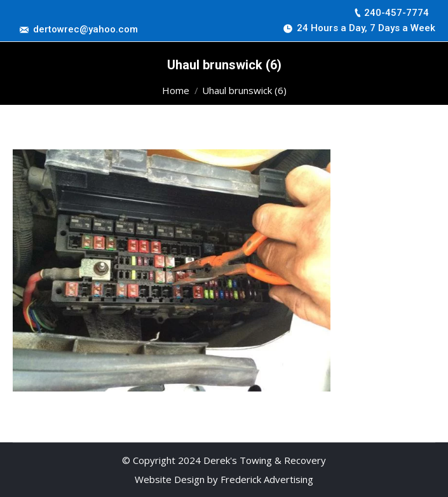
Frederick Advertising (267, 479)
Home (176, 90)
